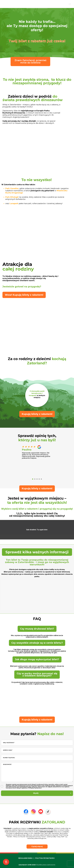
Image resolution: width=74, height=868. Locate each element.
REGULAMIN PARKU (25, 858)
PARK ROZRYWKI (37, 822)
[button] (33, 479)
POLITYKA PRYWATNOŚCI (45, 858)
